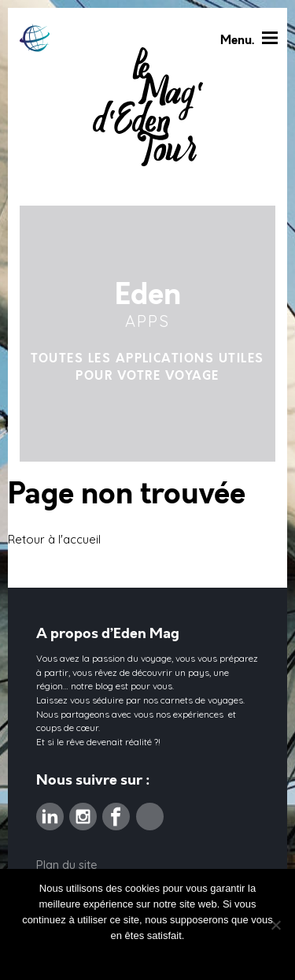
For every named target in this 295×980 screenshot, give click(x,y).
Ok (71, 956)
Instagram (83, 811)
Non (94, 956)
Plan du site (67, 865)
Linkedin (50, 811)
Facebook (116, 811)
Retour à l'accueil (54, 539)
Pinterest (150, 811)
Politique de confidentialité (171, 956)
